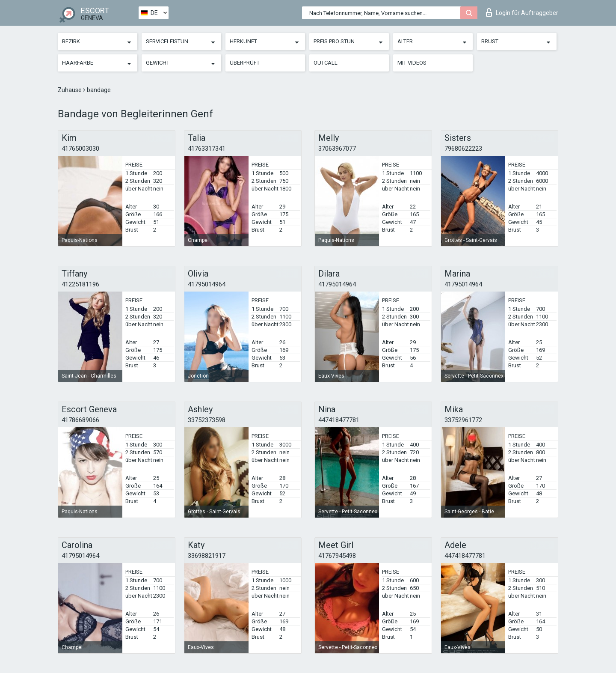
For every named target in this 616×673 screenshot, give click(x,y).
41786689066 (80, 420)
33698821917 (207, 556)
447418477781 (339, 420)
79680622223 (463, 149)
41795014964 (207, 284)
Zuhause (70, 90)
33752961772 (463, 420)
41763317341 (207, 149)
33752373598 (207, 420)
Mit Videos (412, 63)
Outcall (326, 63)
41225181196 (80, 284)
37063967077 (337, 149)
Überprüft (245, 63)
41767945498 (337, 556)
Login (522, 12)
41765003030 (80, 149)
